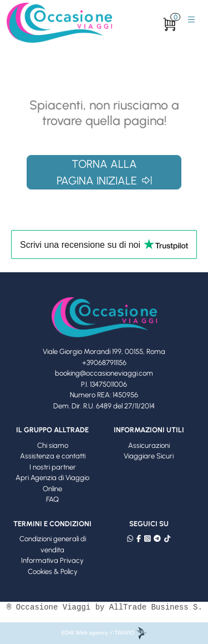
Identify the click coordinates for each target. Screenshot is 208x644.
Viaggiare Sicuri (149, 456)
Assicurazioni (149, 445)
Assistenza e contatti (53, 456)
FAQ (52, 499)
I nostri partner (53, 467)
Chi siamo (53, 445)
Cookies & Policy (53, 571)
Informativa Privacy (52, 560)
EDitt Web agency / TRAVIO (104, 633)
